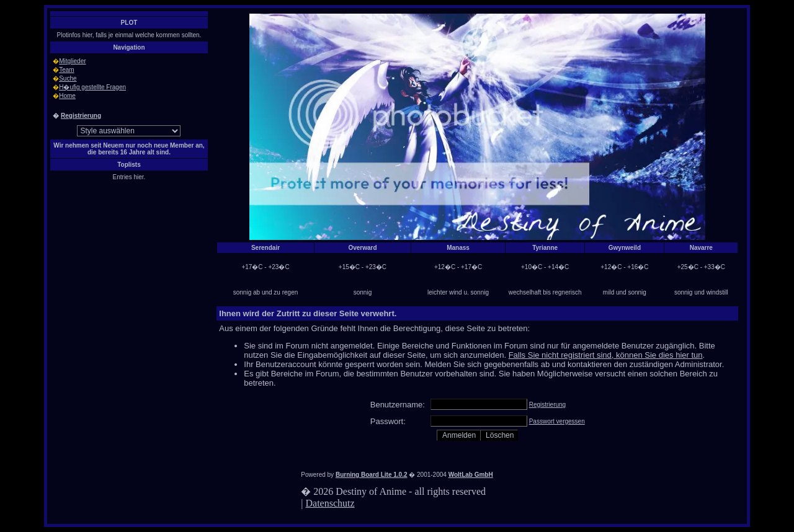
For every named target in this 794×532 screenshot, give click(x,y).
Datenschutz (330, 503)
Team (66, 70)
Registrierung (81, 116)
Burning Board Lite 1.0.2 (372, 475)
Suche (68, 78)
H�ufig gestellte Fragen (92, 87)
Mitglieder (72, 61)
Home (67, 96)
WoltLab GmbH (471, 475)
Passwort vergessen (557, 421)
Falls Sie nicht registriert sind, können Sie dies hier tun (606, 355)
